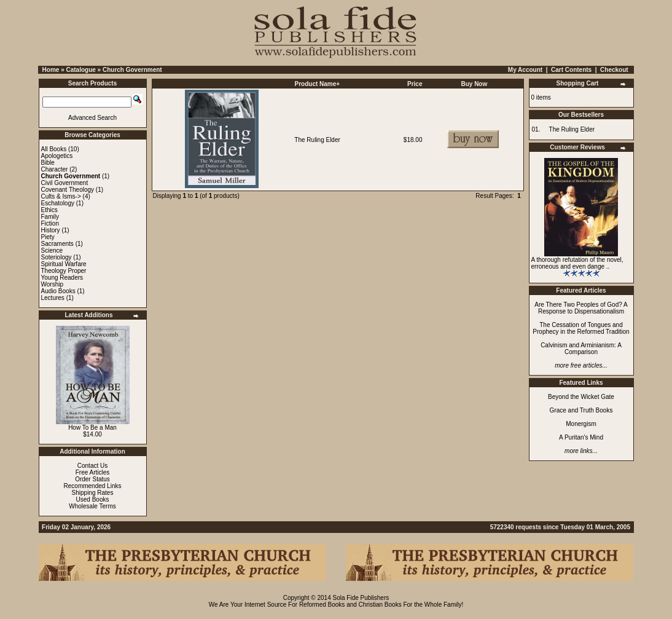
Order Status (92, 479)
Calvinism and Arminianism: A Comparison (581, 349)
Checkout (614, 70)
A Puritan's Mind (581, 437)
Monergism (581, 424)
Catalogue (80, 70)
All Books (54, 149)
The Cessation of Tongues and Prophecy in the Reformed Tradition (581, 328)
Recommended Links (93, 486)
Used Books (93, 499)
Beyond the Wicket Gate (581, 397)
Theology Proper (64, 271)
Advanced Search (92, 118)
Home (51, 70)
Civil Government (65, 183)
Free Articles (93, 472)
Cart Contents (571, 70)
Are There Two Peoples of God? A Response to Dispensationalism (581, 308)
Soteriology (57, 257)
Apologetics (57, 156)
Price (415, 84)
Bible (48, 163)
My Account (525, 70)
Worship (53, 284)
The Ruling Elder (317, 140)
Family (50, 217)
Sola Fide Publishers (361, 598)
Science (52, 250)
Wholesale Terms (92, 506)
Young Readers (62, 278)
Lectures (53, 298)
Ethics (49, 210)
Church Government (132, 70)
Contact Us (92, 466)
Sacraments (57, 244)
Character (55, 169)
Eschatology (58, 203)
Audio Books (58, 291)
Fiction (50, 223)
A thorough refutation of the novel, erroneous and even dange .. (577, 263)
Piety (48, 237)
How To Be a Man (92, 428)
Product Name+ (318, 84)
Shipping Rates (93, 493)
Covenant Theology (68, 190)
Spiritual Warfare (64, 264)
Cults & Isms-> (61, 196)
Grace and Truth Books (581, 410)
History (51, 230)
